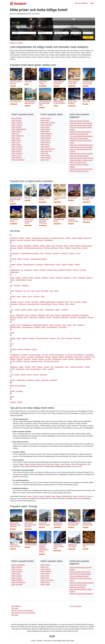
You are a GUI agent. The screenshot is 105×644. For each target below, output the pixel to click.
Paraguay (53, 338)
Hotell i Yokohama (46, 125)
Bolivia (72, 246)
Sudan (65, 359)
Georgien (25, 278)
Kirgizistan (78, 302)
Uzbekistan (43, 375)
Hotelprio (18, 4)
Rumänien (13, 349)
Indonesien (19, 291)
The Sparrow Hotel (30, 545)
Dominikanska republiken (39, 259)
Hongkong (25, 285)
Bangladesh (28, 246)
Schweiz (48, 357)
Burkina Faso (77, 248)
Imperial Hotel (73, 198)
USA (11, 375)
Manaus (68, 464)
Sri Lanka (48, 359)
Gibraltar (38, 278)
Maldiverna (41, 315)
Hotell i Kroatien (17, 127)
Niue (75, 325)
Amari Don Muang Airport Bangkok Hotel (45, 103)
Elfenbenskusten (49, 265)
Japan (19, 296)
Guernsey (89, 278)
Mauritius (13, 317)
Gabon (12, 278)
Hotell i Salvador (46, 571)
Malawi (27, 315)
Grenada (52, 278)
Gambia (18, 278)
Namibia (13, 325)
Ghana (31, 278)
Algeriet (28, 238)
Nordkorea (81, 325)
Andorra (68, 238)
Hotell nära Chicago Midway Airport (81, 125)
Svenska (20, 43)
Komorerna (23, 304)
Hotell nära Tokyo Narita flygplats (80, 132)
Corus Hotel (86, 101)
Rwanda (21, 349)
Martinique (76, 315)
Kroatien (61, 304)
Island (38, 291)
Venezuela (30, 380)
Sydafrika (19, 361)
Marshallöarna (66, 315)
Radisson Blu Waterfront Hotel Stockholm (15, 525)
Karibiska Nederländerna (47, 302)
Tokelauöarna (59, 367)
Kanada (27, 302)
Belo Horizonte (42, 464)
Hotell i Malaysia (17, 158)
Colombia (48, 253)
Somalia (35, 359)
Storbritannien (57, 359)
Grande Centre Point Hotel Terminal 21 (44, 221)
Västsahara (53, 380)
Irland (33, 291)
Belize (48, 246)
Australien (40, 240)
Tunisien (87, 367)
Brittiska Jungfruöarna (51, 248)
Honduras (17, 285)
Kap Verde (35, 302)
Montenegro (64, 317)
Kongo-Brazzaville (33, 304)
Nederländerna (27, 325)
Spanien (41, 359)
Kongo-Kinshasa (46, 304)
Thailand (40, 367)
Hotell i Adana (45, 127)
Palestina (25, 338)
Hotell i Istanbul (45, 118)
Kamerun (21, 302)
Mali (47, 315)
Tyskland (51, 369)
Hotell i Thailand (17, 125)
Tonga (67, 367)
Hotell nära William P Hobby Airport (81, 160)
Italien (56, 291)
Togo (52, 367)
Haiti (11, 285)
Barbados (36, 246)
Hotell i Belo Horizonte (48, 123)
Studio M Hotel (87, 219)
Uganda (17, 375)
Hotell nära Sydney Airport (78, 162)
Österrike (13, 402)
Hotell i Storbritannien (18, 582)
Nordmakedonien (16, 327)
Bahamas (13, 246)
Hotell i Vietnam (17, 131)
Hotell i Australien (17, 585)
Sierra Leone (79, 357)
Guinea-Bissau (21, 280)
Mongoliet (56, 317)
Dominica (26, 259)
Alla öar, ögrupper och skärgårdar (22, 611)
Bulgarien (68, 248)
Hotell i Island (16, 142)
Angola (74, 238)
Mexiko (26, 317)
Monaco (49, 317)
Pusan (62, 464)
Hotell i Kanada (16, 120)
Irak (25, 291)
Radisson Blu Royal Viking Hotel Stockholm (30, 525)
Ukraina (23, 375)
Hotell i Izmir (44, 567)
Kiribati (85, 302)
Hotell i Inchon (45, 140)
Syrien (41, 361)
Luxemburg (65, 310)
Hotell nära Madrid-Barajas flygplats (81, 136)
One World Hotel (15, 101)
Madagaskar (20, 315)
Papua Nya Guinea (42, 338)
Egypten (19, 265)
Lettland (23, 310)
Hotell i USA (15, 134)
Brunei (62, 248)
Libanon (30, 310)
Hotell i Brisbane (46, 138)
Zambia (12, 391)
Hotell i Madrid (45, 147)
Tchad (34, 367)
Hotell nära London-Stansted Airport (81, 145)
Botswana (13, 248)
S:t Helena (24, 355)
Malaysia (34, 315)
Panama (32, 338)
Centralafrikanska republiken (30, 253)
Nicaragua (58, 325)
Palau (19, 338)
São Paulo (51, 464)
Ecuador (13, 265)
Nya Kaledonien (52, 327)
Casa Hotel (28, 82)
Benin (53, 246)
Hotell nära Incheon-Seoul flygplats (81, 123)
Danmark (13, 259)
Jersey (30, 296)
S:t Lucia (45, 355)
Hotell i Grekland (17, 567)
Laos (12, 310)
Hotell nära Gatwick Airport (78, 585)
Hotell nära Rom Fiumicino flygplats (81, 154)
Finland (36, 270)
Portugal (69, 338)
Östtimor (20, 402)
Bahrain (20, 246)
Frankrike (42, 270)
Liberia (36, 310)
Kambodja (13, 302)
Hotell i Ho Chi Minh (47, 580)
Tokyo (73, 464)
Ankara (57, 464)
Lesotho (17, 310)
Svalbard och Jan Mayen (83, 359)
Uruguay (36, 375)
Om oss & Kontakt (81, 3)
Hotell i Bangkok (46, 158)
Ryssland (28, 349)
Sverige (12, 361)
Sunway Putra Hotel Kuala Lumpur (29, 221)
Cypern (78, 253)
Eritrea (58, 265)
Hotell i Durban (45, 155)
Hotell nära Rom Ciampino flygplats (81, 169)
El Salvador (39, 265)
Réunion (35, 349)
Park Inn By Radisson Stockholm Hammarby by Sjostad (44, 548)
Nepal (51, 325)
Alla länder (15, 608)
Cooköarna (56, 253)
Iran (29, 291)
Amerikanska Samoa (57, 238)
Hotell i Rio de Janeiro (48, 149)
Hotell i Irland (16, 138)
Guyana (29, 280)
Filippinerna (28, 270)
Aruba (33, 240)
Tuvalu (44, 369)
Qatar (12, 344)
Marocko (58, 315)
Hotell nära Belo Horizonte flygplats (81, 147)
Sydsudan (34, 361)
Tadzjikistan (14, 367)
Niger (64, 325)
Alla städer (15, 615)
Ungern (29, 375)
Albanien (22, 238)
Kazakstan (60, 302)
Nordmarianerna (28, 327)
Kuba (67, 304)
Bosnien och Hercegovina (84, 246)
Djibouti (20, 259)
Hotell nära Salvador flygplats (79, 156)
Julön (43, 296)
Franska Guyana (52, 270)
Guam (74, 278)
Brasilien (20, 248)
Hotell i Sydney (45, 129)
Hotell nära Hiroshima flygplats (79, 121)
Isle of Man (45, 291)
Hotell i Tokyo (45, 160)
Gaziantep (33, 464)
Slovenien (27, 359)
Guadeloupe (67, 278)
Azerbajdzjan (49, 240)
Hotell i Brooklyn (46, 136)
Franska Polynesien (65, 270)
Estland (64, 265)
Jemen (24, 296)
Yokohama (81, 464)
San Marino (30, 357)
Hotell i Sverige (16, 155)
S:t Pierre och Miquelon (56, 355)
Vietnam (37, 380)
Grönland (59, 278)
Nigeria (69, 325)
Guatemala (81, 278)
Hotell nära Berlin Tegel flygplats (80, 572)
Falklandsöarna (15, 270)
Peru (58, 338)
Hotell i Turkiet (16, 144)
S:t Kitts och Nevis (35, 355)
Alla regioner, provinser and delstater (23, 613)
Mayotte (20, 317)
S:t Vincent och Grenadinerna (75, 355)
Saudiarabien (40, 357)
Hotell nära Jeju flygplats (77, 587)
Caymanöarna (15, 253)
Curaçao (72, 253)
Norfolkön (37, 327)
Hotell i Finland (16, 140)
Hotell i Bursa (45, 144)
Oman (12, 333)
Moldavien (42, 317)
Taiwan (21, 367)
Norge (44, 327)
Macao (12, 315)
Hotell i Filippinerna (18, 136)
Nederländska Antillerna (40, 325)
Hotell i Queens (45, 142)
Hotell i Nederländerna (19, 129)
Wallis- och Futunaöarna (18, 386)
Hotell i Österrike (17, 123)
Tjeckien (46, 367)
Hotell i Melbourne (46, 134)
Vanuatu (13, 380)
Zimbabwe (19, 391)
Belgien (43, 246)
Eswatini (71, 265)
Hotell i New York (46, 151)
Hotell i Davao (45, 131)
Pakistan (13, 338)
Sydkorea (27, 361)
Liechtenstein (49, 310)
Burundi (85, 248)
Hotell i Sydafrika (17, 147)
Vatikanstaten (21, 380)
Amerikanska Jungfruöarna (41, 238)
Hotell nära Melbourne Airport (79, 171)
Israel (51, 291)
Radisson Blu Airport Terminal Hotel (59, 546)
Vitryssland (45, 380)
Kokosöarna (14, 304)
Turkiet (12, 369)
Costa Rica (64, 253)
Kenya (67, 302)
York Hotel (28, 198)
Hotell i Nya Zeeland (18, 160)
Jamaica (13, 296)
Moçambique (82, 317)
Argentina (20, 240)
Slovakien (20, 359)
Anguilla (80, 238)
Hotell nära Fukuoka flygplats (79, 138)
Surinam (71, 359)
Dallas (27, 464)
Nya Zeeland (63, 327)
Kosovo (55, 304)
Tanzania (27, 367)
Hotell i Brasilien (17, 118)
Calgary (21, 464)
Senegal (55, 357)
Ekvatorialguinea (29, 265)
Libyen (42, 310)
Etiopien (77, 265)
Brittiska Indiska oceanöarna (34, 248)
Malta (52, 315)
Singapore (87, 357)
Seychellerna (69, 357)
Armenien (27, 240)
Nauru (19, 325)
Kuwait (72, 304)
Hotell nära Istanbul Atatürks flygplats (81, 158)
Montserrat (73, 317)
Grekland (45, 278)
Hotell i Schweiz (17, 151)
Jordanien (36, 296)
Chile (42, 253)
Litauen (57, 310)
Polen (63, 338)
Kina (72, 302)
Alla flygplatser (16, 606)
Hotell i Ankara (45, 585)
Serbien (61, 357)
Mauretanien (84, 315)
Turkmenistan (20, 369)
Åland (12, 397)
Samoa (23, 357)
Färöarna (76, 270)
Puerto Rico (77, 338)
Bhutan (66, 246)
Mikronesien (33, 317)
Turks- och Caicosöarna (33, 369)
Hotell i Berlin (45, 120)
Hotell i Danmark (17, 149)
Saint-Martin (90, 355)
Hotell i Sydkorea (17, 153)
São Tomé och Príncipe (52, 361)
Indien (12, 291)
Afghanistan (14, 238)
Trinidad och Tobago (77, 367)
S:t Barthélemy (15, 355)
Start (92, 3)
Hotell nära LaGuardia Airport (79, 134)
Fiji (22, 270)
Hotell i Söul (44, 153)
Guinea (12, 280)
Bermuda (60, 246)
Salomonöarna (15, 357)
